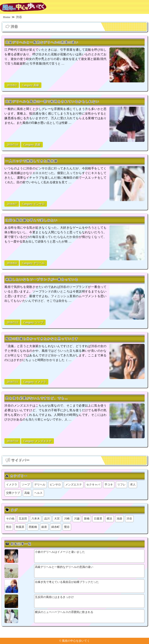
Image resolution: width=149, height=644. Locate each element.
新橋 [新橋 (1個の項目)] (87, 519)
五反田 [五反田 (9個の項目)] (23, 519)
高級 (36, 85)
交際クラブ (13, 493)
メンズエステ (43, 441)
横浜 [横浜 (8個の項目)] (109, 519)
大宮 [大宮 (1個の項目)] (57, 519)
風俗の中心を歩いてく (76, 641)
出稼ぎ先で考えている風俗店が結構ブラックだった (67, 582)
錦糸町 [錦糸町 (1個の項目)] (56, 527)
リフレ (121, 485)
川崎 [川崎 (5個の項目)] (67, 519)
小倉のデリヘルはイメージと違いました (60, 552)
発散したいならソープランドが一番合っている (42, 279)
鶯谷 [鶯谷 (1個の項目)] (67, 527)
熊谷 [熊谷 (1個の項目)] (9, 527)
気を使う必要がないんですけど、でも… (37, 398)
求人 (133, 485)
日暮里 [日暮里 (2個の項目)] (98, 519)
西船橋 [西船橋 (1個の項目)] (33, 527)
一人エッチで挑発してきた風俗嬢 (32, 161)
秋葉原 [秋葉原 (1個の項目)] (20, 527)
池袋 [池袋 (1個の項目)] (119, 519)
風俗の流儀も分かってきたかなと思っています (42, 339)
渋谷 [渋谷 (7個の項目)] (129, 519)
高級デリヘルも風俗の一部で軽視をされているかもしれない (52, 101)
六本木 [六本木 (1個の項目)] (36, 519)
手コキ (109, 485)
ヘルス (38, 493)
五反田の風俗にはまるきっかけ (54, 597)
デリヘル (39, 263)
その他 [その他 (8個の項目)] (10, 519)
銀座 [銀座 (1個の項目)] (44, 527)
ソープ (39, 322)
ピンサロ (39, 204)
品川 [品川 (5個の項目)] (47, 519)
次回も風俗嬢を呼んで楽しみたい (32, 220)
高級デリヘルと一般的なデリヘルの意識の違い (42, 42)
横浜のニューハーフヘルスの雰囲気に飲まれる (64, 612)
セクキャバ (93, 485)
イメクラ (40, 382)
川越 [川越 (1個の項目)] (77, 519)
